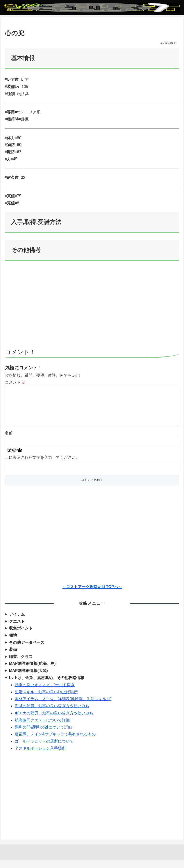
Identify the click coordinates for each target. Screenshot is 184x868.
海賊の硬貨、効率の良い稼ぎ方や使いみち (52, 714)
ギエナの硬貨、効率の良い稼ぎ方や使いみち (54, 721)
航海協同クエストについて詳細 (42, 728)
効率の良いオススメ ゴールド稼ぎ (45, 693)
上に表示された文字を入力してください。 (42, 465)
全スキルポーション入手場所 (40, 756)
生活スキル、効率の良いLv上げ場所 (46, 700)
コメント (15, 382)
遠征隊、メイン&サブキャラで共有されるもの (55, 742)
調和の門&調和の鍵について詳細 (44, 735)
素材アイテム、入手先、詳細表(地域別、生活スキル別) (63, 707)
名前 (9, 441)
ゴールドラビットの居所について (44, 749)
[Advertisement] (92, 307)
